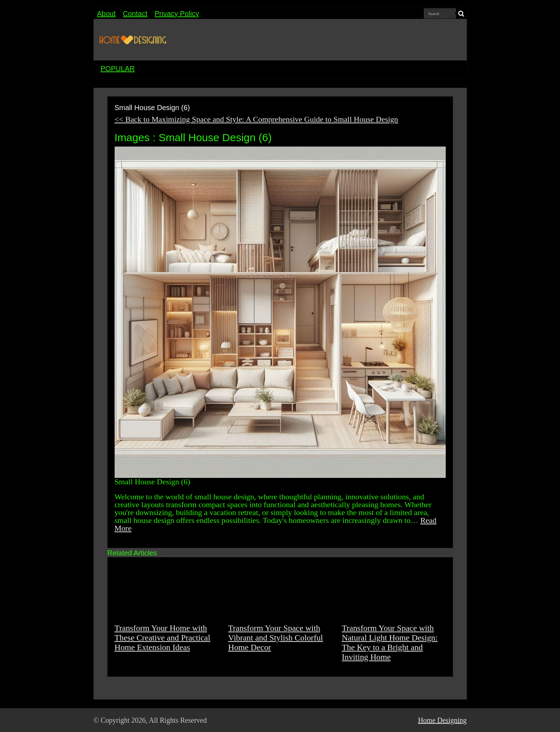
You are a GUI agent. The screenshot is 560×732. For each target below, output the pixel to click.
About (106, 14)
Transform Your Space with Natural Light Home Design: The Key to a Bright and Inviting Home (390, 642)
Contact (135, 14)
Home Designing (442, 720)
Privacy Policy (177, 14)
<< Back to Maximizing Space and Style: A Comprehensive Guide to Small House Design (256, 119)
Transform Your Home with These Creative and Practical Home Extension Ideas (162, 638)
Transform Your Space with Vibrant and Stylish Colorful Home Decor (276, 638)
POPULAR (118, 69)
